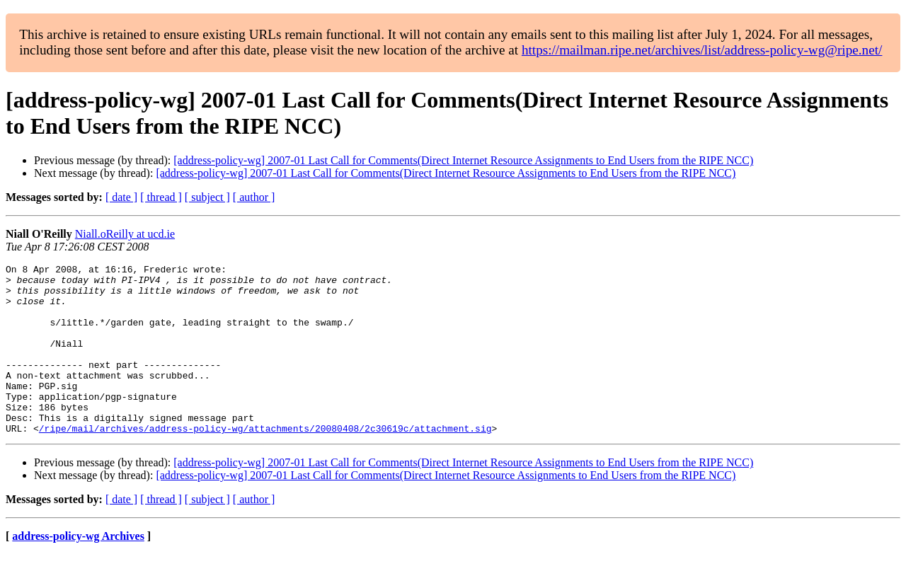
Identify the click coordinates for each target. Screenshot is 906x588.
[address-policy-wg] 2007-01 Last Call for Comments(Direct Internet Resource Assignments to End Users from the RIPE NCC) (463, 160)
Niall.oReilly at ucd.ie (125, 234)
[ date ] (121, 197)
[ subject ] (207, 197)
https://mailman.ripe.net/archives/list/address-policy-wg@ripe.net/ (702, 50)
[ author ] (254, 197)
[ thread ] (161, 197)
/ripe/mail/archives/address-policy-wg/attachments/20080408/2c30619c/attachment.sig (265, 462)
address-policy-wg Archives (78, 570)
